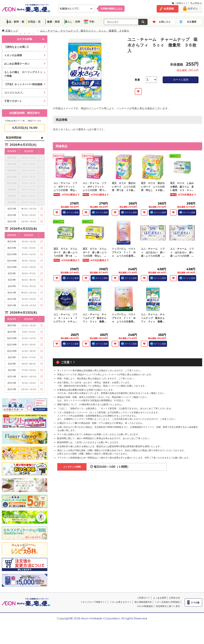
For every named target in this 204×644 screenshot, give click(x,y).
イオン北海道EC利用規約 (167, 602)
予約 (92, 22)
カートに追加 (181, 80)
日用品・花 (34, 22)
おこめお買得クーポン (17, 64)
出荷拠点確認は (111, 8)
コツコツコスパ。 (14, 93)
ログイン (193, 9)
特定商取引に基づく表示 (168, 606)
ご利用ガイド (180, 3)
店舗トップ (10, 31)
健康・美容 (53, 22)
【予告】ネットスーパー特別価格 (23, 84)
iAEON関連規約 (145, 606)
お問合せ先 (174, 598)
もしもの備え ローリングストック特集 (23, 74)
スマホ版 (195, 602)
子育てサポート (13, 101)
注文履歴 (192, 22)
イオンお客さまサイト (121, 602)
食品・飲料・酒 (15, 22)
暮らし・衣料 (72, 22)
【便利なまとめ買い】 (17, 47)
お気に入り (165, 22)
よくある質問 (160, 598)
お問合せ (196, 3)
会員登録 (169, 9)
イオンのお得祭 (13, 55)
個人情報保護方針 (143, 602)
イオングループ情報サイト (94, 602)
